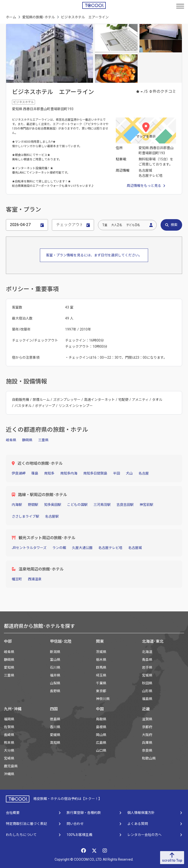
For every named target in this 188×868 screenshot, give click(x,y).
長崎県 (9, 735)
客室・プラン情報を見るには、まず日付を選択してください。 (94, 255)
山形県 (147, 691)
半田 (117, 473)
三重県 (43, 440)
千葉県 (101, 683)
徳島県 (55, 719)
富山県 (55, 660)
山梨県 (55, 683)
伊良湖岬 (19, 473)
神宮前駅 (146, 505)
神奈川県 (103, 699)
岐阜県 (11, 440)
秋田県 (147, 683)
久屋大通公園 (82, 548)
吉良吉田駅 (125, 505)
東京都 (101, 691)
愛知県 (9, 667)
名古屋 (144, 473)
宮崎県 (9, 758)
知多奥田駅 (53, 505)
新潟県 (55, 652)
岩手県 (147, 667)
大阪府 (147, 735)
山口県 (101, 750)
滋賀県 (147, 719)
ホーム (11, 17)
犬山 (129, 473)
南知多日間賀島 (95, 473)
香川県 (55, 727)
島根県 (101, 727)
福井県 (55, 675)
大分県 (9, 750)
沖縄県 (9, 774)
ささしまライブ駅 (25, 516)
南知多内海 (69, 473)
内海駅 (17, 505)
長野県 (55, 691)
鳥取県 (101, 719)
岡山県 (101, 735)
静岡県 (27, 440)
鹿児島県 (11, 766)
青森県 (147, 660)
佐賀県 (9, 727)
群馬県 (101, 667)
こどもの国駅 (77, 505)
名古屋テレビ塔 (110, 548)
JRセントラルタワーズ (29, 548)
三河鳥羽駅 (102, 505)
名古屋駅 (52, 516)
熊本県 (9, 743)
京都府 (147, 727)
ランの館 (59, 548)
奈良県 (147, 750)
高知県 (55, 743)
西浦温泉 (35, 579)
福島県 (147, 699)
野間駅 (33, 505)
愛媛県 (55, 735)
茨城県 (101, 652)
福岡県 (9, 719)
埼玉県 (101, 675)
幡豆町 (17, 579)
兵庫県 (147, 743)
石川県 (55, 667)
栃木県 (101, 660)
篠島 (35, 473)
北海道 (147, 652)
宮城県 (147, 675)
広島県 (101, 743)
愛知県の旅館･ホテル (39, 17)
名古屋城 (135, 548)
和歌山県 (149, 758)
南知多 (49, 473)
